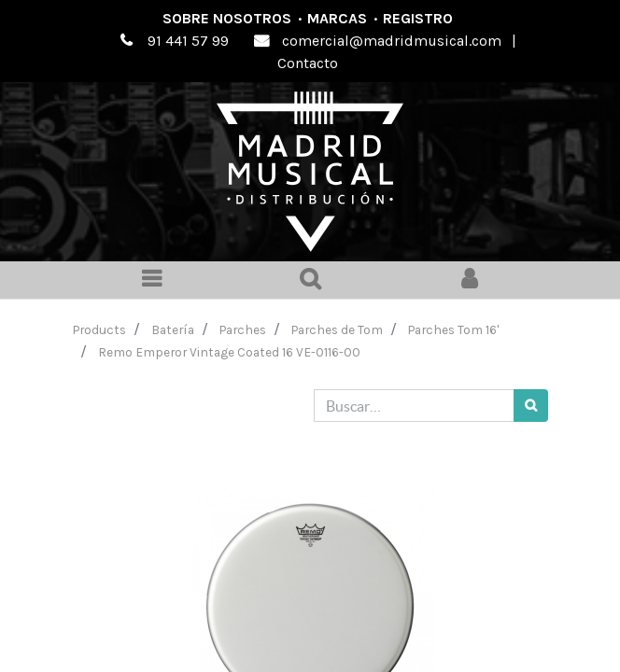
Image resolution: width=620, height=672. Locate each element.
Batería (173, 329)
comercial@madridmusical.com (392, 41)
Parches (243, 329)
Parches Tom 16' (453, 329)
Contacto (308, 63)
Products (99, 329)
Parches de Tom (337, 329)
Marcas (337, 18)
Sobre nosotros (227, 18)
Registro (418, 18)
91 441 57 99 (188, 41)
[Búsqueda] (531, 406)
